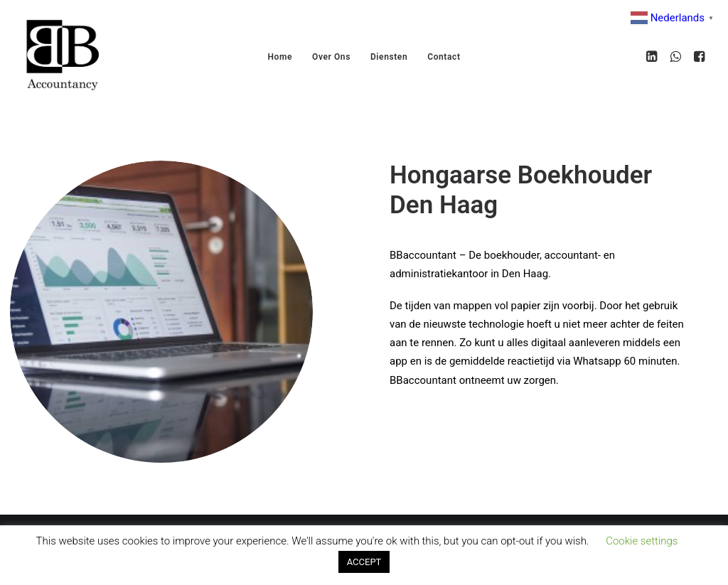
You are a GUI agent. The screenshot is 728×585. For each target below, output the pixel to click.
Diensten (389, 57)
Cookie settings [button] (642, 541)
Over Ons (331, 57)
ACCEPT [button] (364, 562)
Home (280, 57)
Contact (444, 57)
